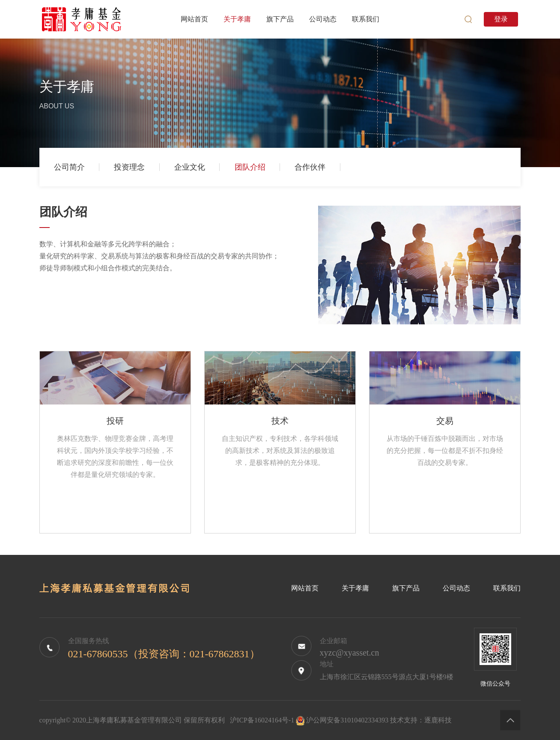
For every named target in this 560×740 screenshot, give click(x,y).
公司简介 (69, 167)
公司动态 (456, 588)
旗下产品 (406, 588)
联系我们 (507, 588)
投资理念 (129, 167)
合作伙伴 (310, 167)
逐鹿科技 (438, 720)
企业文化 (190, 167)
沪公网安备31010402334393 (347, 720)
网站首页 (305, 588)
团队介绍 (250, 167)
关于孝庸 (355, 588)
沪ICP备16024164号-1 (262, 720)
